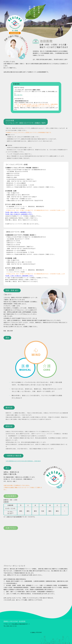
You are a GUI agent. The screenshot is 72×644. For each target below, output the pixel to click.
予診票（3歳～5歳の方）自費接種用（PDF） (19, 212)
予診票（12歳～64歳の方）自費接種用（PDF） (20, 276)
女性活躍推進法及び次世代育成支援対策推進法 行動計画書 (23, 461)
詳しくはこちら (18, 95)
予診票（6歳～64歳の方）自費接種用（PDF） (19, 214)
